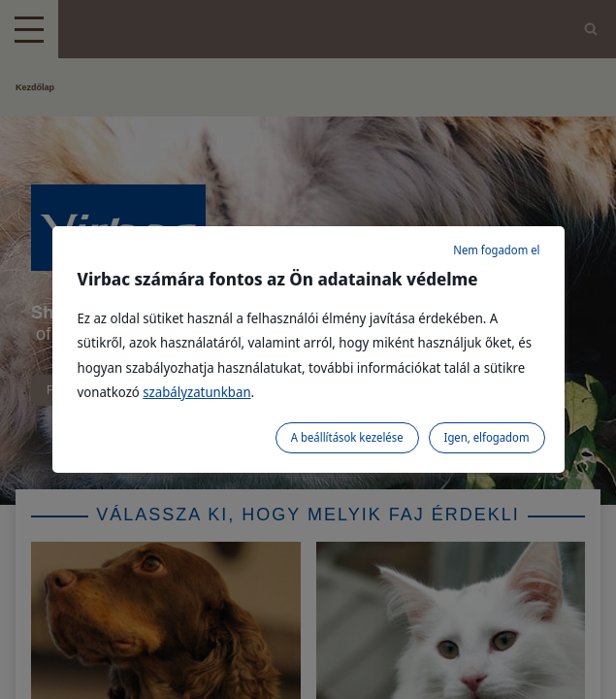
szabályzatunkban (196, 392)
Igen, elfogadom (487, 437)
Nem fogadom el (496, 250)
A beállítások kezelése (347, 437)
